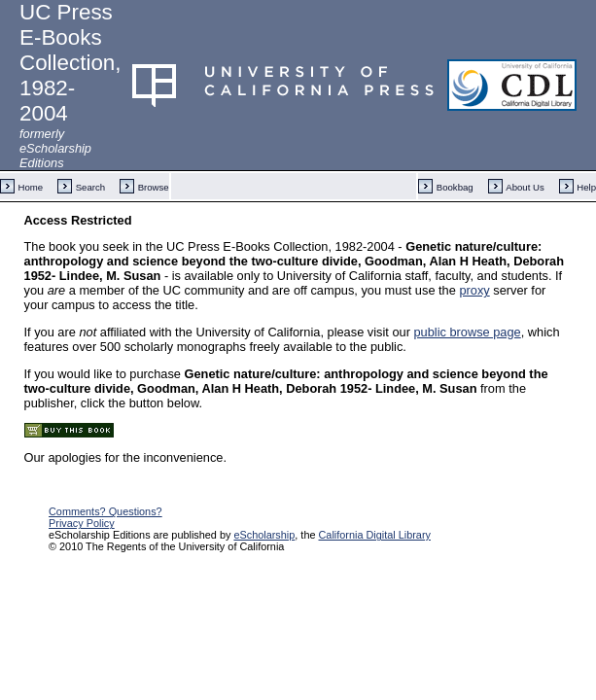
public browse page (467, 332)
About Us (525, 187)
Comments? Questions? (105, 511)
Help (586, 187)
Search (90, 187)
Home (31, 187)
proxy (474, 290)
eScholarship (264, 535)
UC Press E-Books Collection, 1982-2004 (70, 63)
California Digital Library (375, 535)
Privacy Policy (82, 523)
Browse (154, 187)
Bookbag (455, 187)
